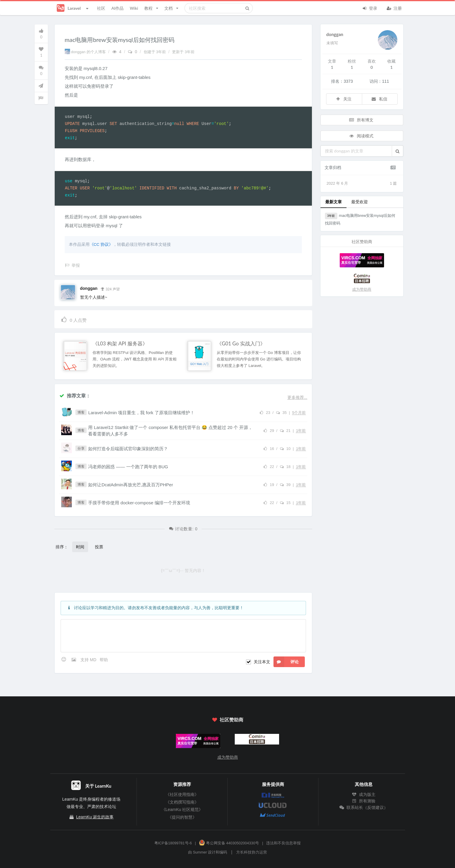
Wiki (134, 8)
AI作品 (118, 8)
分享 (81, 448)
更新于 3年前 (183, 52)
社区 (101, 8)
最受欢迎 (360, 202)
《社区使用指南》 (182, 794)
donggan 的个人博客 (86, 52)
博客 (81, 412)
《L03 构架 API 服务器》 (120, 344)
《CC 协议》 (101, 244)
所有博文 (361, 120)
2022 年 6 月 (362, 183)
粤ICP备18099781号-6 (173, 843)
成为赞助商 (362, 289)
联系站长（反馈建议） (364, 807)
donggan (89, 288)
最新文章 (333, 202)
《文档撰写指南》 (182, 802)
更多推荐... (297, 397)
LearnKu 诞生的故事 (95, 817)
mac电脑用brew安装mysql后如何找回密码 (360, 219)
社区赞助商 (227, 720)
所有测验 (364, 801)
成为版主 (364, 794)
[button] (397, 151)
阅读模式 (361, 136)
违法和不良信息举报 (283, 843)
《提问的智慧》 (182, 817)
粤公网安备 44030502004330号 (229, 843)
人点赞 (74, 319)
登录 (370, 8)
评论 (286, 662)
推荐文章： (75, 395)
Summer (200, 852)
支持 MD (89, 660)
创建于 (155, 52)
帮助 (104, 660)
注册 (394, 8)
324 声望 (110, 289)
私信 (379, 99)
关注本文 (262, 662)
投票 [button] (99, 547)
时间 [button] (80, 547)
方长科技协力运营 (252, 852)
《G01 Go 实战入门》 (241, 344)
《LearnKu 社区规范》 (182, 810)
